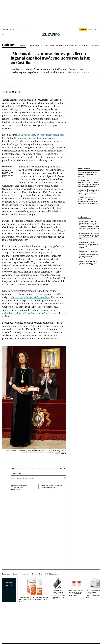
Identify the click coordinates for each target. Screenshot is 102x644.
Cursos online (25, 574)
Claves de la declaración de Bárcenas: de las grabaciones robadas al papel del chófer (89, 192)
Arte (42, 46)
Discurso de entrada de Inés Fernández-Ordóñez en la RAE (8, 174)
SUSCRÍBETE (83, 29)
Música (26, 46)
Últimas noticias (95, 46)
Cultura (9, 45)
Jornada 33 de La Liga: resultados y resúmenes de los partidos (88, 174)
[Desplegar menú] (4, 34)
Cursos (15, 574)
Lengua (26, 478)
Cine (21, 46)
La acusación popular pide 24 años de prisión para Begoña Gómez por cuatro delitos (88, 263)
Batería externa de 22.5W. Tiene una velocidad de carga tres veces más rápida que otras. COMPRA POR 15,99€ (59, 595)
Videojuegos (74, 46)
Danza (46, 46)
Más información (16, 489)
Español (13, 478)
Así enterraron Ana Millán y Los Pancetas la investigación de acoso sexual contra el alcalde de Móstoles (88, 201)
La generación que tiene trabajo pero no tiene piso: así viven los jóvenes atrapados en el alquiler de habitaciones (88, 183)
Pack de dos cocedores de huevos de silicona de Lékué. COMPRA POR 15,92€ (76, 593)
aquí (54, 487)
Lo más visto (82, 217)
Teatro (32, 46)
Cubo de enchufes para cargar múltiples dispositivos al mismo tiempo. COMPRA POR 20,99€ (93, 594)
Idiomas (19, 478)
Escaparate (6, 574)
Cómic (67, 46)
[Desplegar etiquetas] (65, 478)
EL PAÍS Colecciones (51, 574)
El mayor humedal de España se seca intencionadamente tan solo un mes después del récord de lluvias (89, 236)
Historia (52, 46)
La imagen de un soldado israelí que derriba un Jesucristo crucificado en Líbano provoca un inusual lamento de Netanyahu (89, 255)
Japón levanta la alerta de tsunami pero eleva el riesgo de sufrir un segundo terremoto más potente (89, 245)
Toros (81, 46)
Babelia (86, 46)
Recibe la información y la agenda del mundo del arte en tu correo (33, 469)
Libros (37, 46)
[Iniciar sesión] (94, 30)
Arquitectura (60, 46)
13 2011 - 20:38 (13, 87)
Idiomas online (37, 574)
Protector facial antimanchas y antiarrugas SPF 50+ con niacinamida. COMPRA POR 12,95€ (33, 600)
